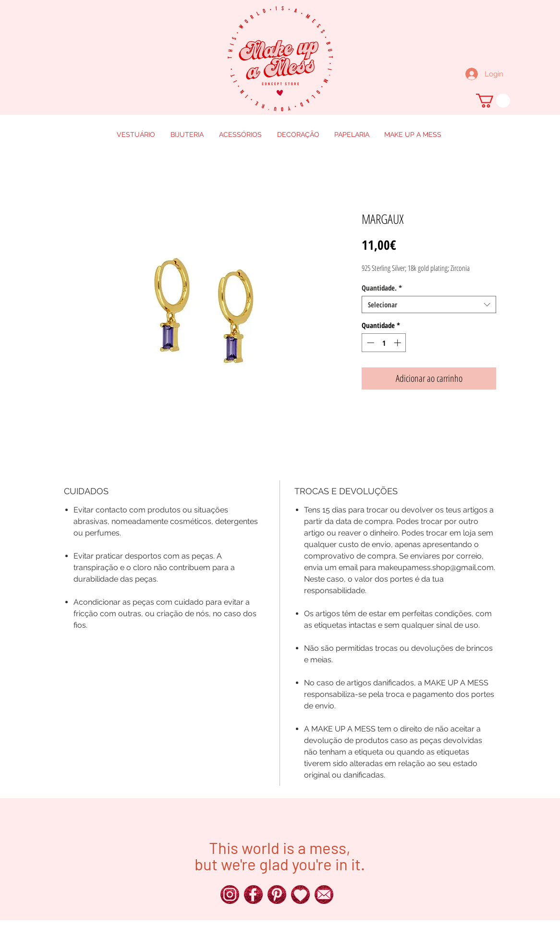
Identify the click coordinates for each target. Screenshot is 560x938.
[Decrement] (370, 343)
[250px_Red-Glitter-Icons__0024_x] (230, 895)
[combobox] (429, 305)
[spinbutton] (384, 343)
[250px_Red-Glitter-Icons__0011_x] (300, 895)
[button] (493, 101)
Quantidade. (382, 288)
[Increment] (398, 343)
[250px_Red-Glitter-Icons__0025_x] (253, 895)
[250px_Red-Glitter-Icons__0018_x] (277, 895)
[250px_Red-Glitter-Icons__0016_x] (324, 895)
